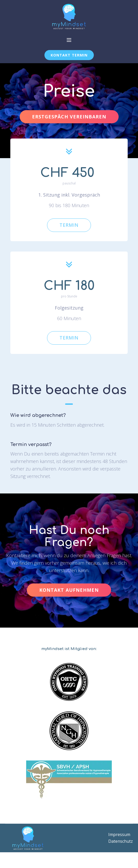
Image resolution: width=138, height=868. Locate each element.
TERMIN (69, 225)
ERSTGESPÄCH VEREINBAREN (69, 117)
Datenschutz (121, 841)
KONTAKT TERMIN (69, 55)
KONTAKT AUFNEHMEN (69, 590)
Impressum (119, 834)
